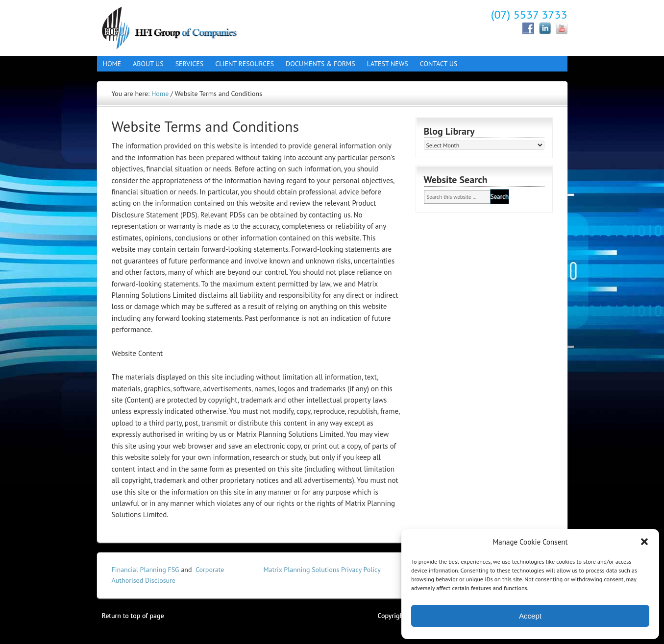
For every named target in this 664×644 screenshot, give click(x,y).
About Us (145, 64)
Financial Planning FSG (146, 570)
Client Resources (242, 64)
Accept (530, 616)
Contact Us (436, 64)
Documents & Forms (318, 64)
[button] (644, 542)
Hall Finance (183, 27)
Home (112, 64)
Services (187, 64)
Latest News (388, 64)
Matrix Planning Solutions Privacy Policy (322, 570)
